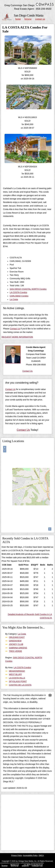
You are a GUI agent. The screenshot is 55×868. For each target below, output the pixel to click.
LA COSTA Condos (18, 292)
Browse (28, 19)
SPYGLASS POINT (18, 681)
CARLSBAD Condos (19, 296)
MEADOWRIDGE (17, 671)
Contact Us (40, 19)
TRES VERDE (15, 651)
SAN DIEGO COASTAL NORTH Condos (28, 289)
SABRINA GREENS (18, 648)
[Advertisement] (27, 822)
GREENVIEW (15, 641)
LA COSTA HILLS (17, 678)
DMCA (41, 855)
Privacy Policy (17, 855)
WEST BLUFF (15, 674)
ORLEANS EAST (17, 637)
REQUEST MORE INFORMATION (17, 337)
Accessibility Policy (30, 855)
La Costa (14, 299)
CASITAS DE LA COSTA (20, 685)
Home (18, 19)
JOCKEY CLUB (16, 644)
